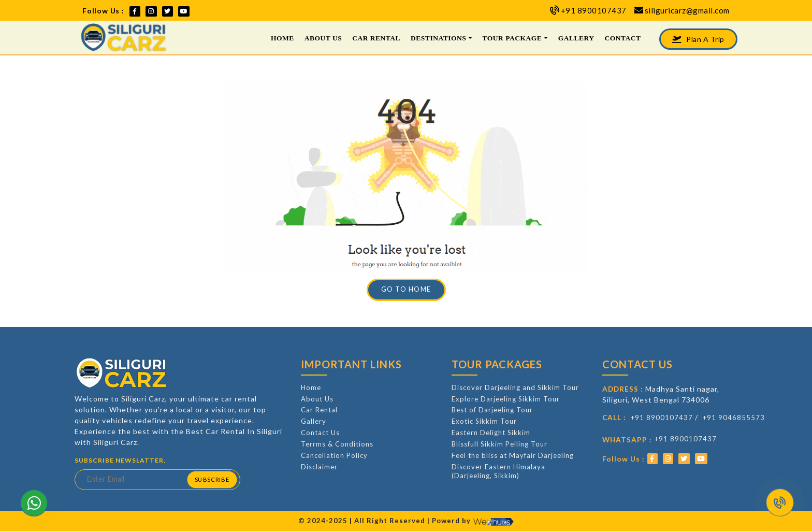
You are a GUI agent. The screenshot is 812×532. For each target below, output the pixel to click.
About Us (323, 38)
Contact (622, 38)
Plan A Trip (698, 39)
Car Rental (376, 38)
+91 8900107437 (594, 10)
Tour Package (512, 38)
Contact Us (320, 433)
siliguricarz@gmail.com (687, 10)
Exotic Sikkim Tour (484, 421)
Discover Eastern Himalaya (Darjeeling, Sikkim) (498, 471)
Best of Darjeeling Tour (492, 410)
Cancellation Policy (334, 455)
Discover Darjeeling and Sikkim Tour (515, 387)
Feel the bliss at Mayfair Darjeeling (513, 455)
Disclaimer (319, 467)
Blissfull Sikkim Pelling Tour (499, 444)
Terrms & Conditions (337, 444)
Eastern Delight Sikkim (491, 433)
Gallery (576, 38)
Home (282, 38)
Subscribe (212, 480)
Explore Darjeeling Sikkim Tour (506, 399)
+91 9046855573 (734, 418)
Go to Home (406, 289)
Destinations (438, 38)
